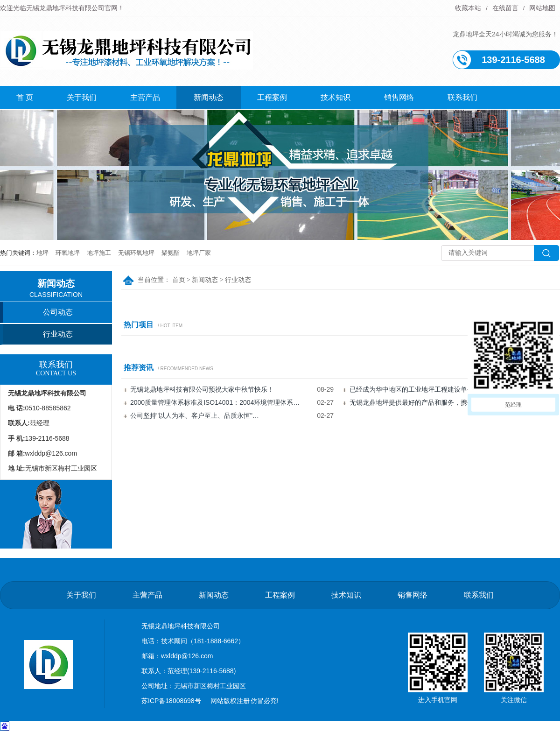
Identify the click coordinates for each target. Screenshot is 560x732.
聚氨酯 (171, 253)
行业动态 (238, 280)
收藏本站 (468, 8)
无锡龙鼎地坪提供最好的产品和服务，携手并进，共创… (431, 402)
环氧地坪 (68, 253)
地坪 (42, 253)
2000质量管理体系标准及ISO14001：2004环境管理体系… (215, 402)
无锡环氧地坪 (136, 253)
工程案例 (272, 97)
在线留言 (505, 8)
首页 (179, 280)
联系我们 (462, 97)
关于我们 (82, 97)
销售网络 (399, 97)
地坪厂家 (199, 253)
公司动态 (58, 312)
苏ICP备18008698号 (171, 701)
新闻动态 (209, 97)
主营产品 (145, 97)
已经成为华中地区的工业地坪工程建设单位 (412, 389)
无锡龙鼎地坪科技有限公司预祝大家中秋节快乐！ (202, 389)
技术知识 (336, 97)
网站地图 (542, 8)
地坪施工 (99, 253)
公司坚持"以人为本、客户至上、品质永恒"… (195, 415)
